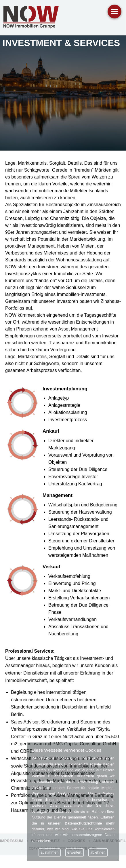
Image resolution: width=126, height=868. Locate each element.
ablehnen (98, 852)
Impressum (12, 841)
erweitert (74, 852)
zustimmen (49, 852)
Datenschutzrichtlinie (83, 823)
